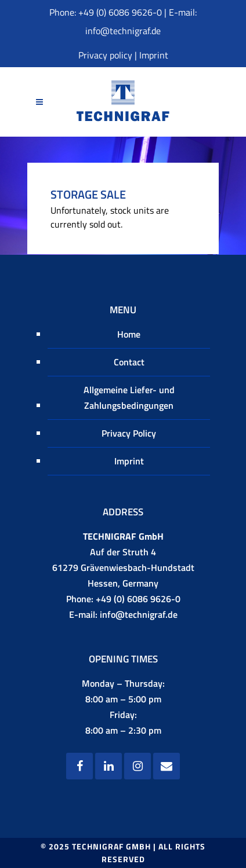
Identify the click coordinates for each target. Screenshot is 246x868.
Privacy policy (105, 55)
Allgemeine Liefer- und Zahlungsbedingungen (129, 398)
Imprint (154, 55)
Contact (129, 362)
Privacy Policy (129, 433)
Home (129, 334)
